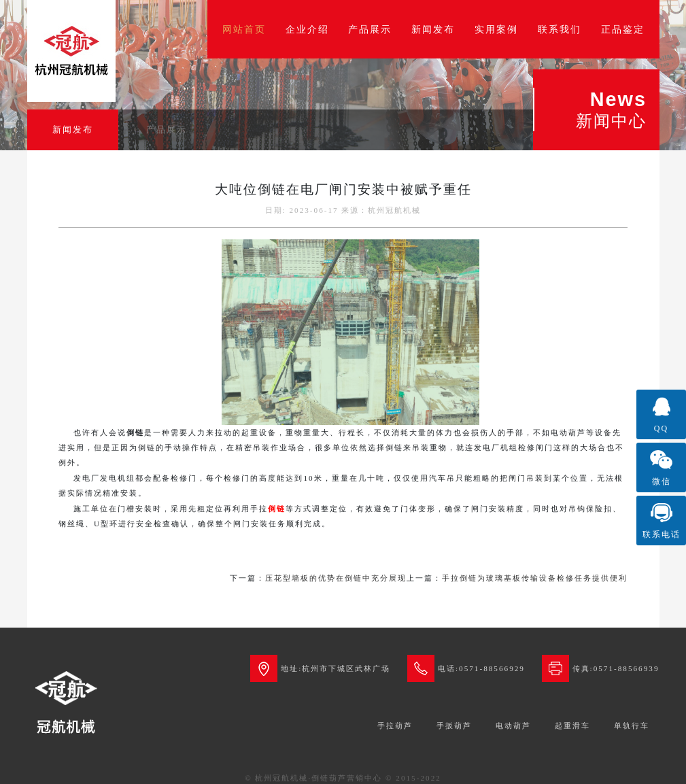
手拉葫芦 (395, 726)
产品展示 (370, 29)
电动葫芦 (513, 726)
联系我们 (560, 29)
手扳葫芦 (454, 726)
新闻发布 (433, 29)
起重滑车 (572, 726)
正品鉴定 (623, 29)
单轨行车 (632, 726)
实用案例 (496, 29)
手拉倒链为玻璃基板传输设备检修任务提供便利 (535, 578)
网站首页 (244, 29)
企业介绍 (307, 29)
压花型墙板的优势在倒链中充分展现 (336, 578)
